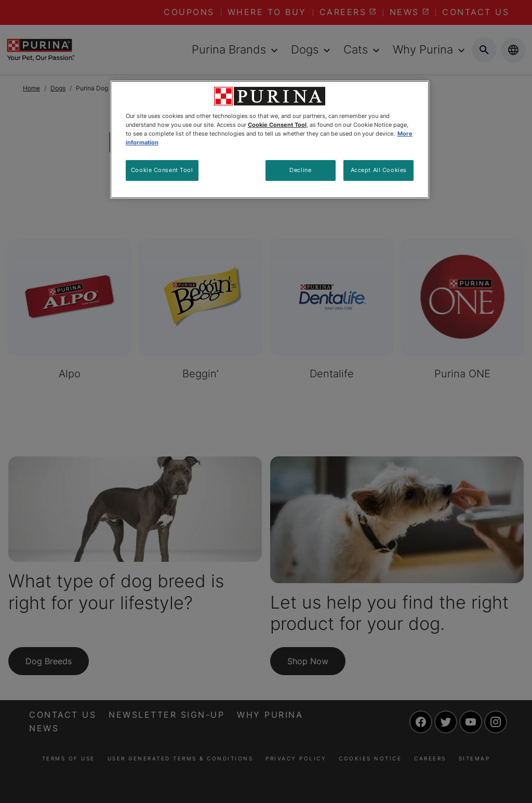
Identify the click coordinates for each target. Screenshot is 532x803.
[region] (270, 140)
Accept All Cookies (379, 170)
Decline (300, 170)
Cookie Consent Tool (162, 170)
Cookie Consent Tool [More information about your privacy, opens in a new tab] (277, 125)
